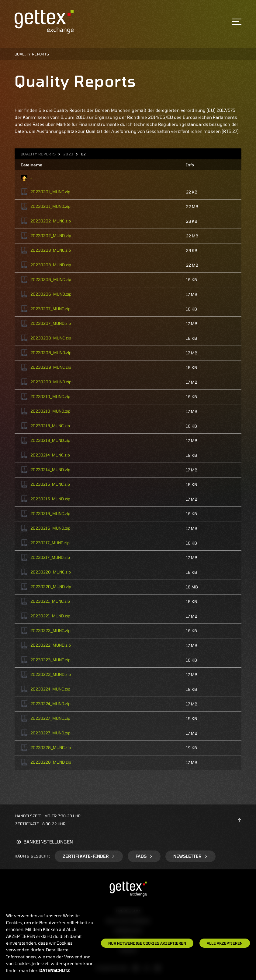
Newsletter (190, 856)
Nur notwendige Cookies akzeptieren (147, 943)
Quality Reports (38, 154)
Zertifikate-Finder (89, 856)
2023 (68, 154)
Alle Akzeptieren (225, 943)
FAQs (144, 856)
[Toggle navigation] (237, 22)
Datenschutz (54, 970)
